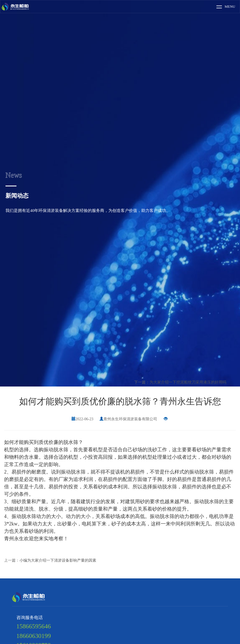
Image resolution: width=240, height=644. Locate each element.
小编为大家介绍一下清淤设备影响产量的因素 (58, 560)
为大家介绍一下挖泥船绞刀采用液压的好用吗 (188, 382)
